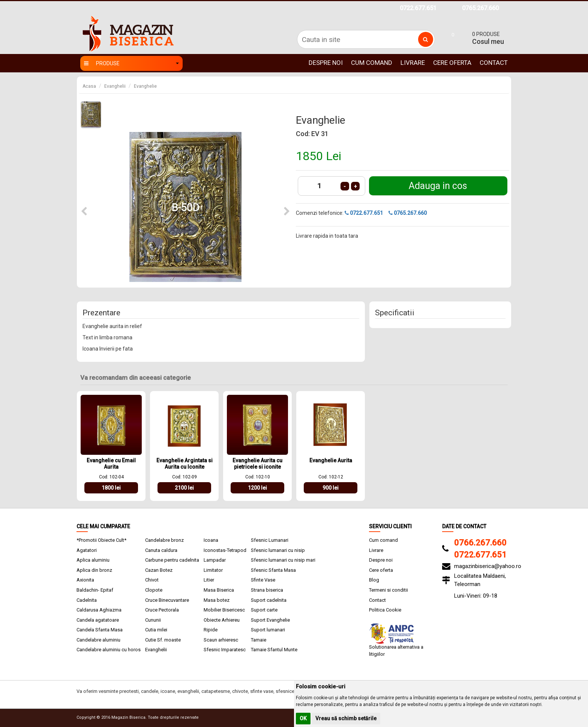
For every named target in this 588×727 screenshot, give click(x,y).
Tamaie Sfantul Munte (274, 650)
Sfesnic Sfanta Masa (273, 570)
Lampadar (215, 560)
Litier (209, 580)
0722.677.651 (418, 8)
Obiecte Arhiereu (222, 620)
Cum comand (372, 63)
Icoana (211, 540)
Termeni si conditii (388, 590)
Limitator (213, 570)
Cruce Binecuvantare (167, 600)
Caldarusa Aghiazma (99, 610)
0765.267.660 (480, 8)
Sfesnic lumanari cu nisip (278, 550)
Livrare (413, 63)
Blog (374, 580)
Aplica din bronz (94, 570)
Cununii (153, 620)
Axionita (85, 580)
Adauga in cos (438, 186)
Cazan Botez (159, 570)
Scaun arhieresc (221, 640)
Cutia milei (156, 630)
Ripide (211, 630)
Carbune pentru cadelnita (172, 560)
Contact (494, 63)
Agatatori (87, 550)
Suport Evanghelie (270, 620)
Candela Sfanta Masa (100, 630)
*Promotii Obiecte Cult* (101, 540)
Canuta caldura (161, 550)
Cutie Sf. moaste (163, 640)
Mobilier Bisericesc (224, 610)
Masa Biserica (219, 590)
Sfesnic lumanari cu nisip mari (283, 560)
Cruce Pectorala (162, 610)
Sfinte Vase (263, 580)
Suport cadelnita (269, 600)
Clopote (154, 590)
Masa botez (217, 600)
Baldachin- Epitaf (95, 590)
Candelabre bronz (164, 540)
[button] (84, 212)
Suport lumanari (268, 630)
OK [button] (303, 718)
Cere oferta (452, 63)
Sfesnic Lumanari (270, 540)
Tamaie (259, 640)
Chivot (152, 580)
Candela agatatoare (98, 620)
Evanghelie (145, 86)
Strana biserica (267, 590)
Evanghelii (115, 86)
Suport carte (264, 610)
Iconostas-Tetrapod (225, 550)
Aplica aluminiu (93, 560)
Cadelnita (87, 600)
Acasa (89, 86)
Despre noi (326, 63)
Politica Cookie (385, 610)
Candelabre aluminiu (98, 640)
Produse (131, 63)
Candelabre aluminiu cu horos (109, 650)
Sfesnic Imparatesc (225, 650)
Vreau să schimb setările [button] (346, 718)
